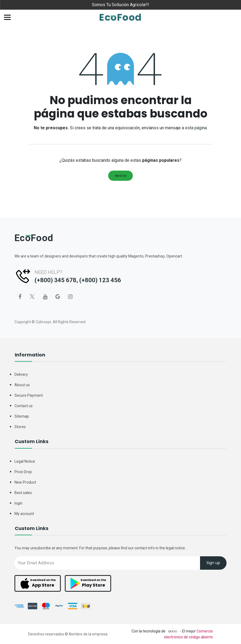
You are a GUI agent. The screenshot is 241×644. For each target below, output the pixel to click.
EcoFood (120, 17)
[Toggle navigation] (7, 17)
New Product (25, 482)
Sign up (213, 563)
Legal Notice (25, 461)
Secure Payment (29, 395)
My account (24, 514)
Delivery (21, 374)
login (18, 503)
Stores (20, 427)
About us (22, 385)
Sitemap (22, 416)
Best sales (23, 493)
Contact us (24, 406)
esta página (196, 128)
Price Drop (23, 472)
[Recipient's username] (107, 563)
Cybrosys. (44, 322)
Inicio (121, 176)
